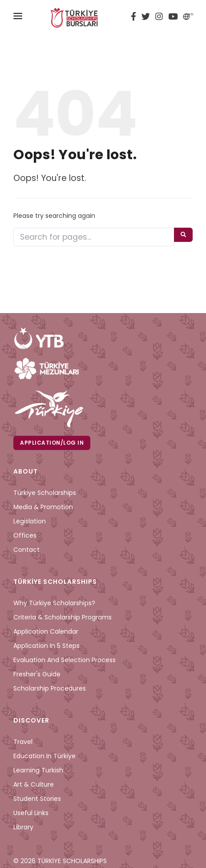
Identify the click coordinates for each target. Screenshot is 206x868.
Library (23, 827)
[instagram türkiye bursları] (159, 18)
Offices (25, 535)
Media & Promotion (43, 507)
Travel (23, 742)
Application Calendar (46, 631)
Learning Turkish (38, 770)
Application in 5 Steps (46, 646)
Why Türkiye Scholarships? (54, 603)
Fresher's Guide (37, 674)
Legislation (30, 521)
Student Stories (37, 799)
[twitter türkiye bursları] (146, 18)
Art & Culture (34, 784)
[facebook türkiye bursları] (135, 18)
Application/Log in (52, 443)
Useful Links (31, 813)
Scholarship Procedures (50, 688)
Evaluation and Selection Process (65, 660)
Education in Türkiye (44, 756)
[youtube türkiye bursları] (173, 18)
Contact (26, 550)
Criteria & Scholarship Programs (63, 617)
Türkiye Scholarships (45, 493)
